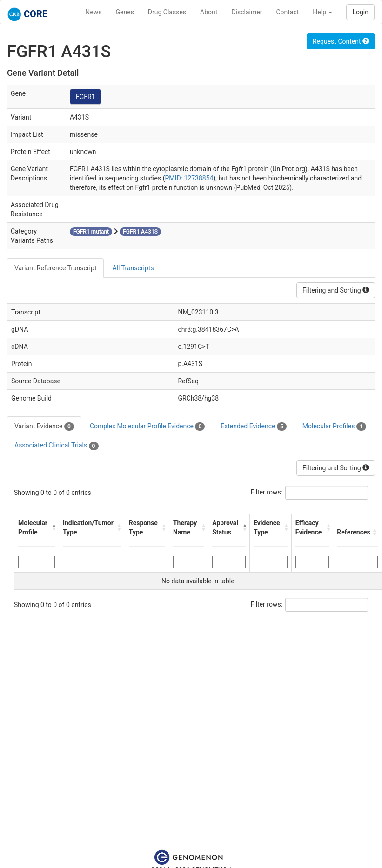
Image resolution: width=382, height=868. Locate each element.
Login (360, 12)
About (209, 12)
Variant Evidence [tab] (44, 427)
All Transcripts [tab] (133, 268)
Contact (287, 12)
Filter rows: (267, 492)
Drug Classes (167, 12)
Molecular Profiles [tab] (334, 427)
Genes (125, 12)
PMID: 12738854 (189, 178)
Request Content (341, 41)
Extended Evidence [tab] (253, 427)
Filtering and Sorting (336, 290)
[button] (53, 527)
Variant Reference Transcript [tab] (55, 268)
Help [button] (322, 12)
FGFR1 (86, 97)
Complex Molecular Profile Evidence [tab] (147, 427)
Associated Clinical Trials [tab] (57, 446)
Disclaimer (247, 12)
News (93, 12)
